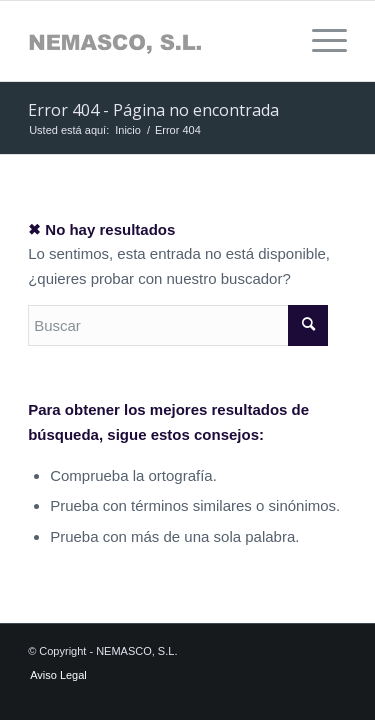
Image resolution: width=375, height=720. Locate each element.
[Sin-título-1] (155, 41)
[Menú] (319, 41)
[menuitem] (319, 41)
